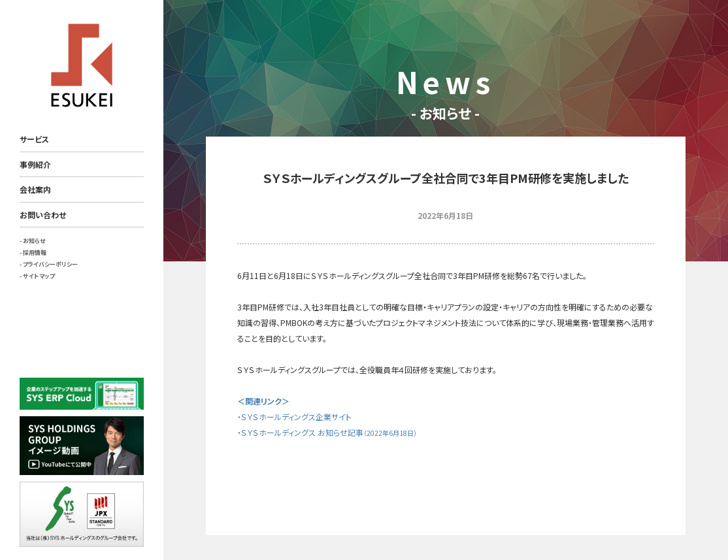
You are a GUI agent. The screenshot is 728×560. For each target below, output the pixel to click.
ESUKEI (82, 65)
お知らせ (34, 241)
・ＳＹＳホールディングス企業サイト (294, 417)
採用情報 (35, 253)
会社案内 (35, 189)
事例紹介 (35, 164)
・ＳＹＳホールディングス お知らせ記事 (327, 432)
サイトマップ (39, 276)
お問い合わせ (43, 215)
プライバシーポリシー (50, 264)
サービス (34, 139)
